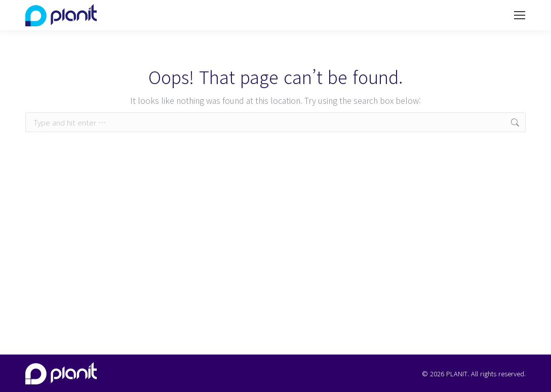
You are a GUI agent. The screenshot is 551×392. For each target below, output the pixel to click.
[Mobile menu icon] (520, 15)
